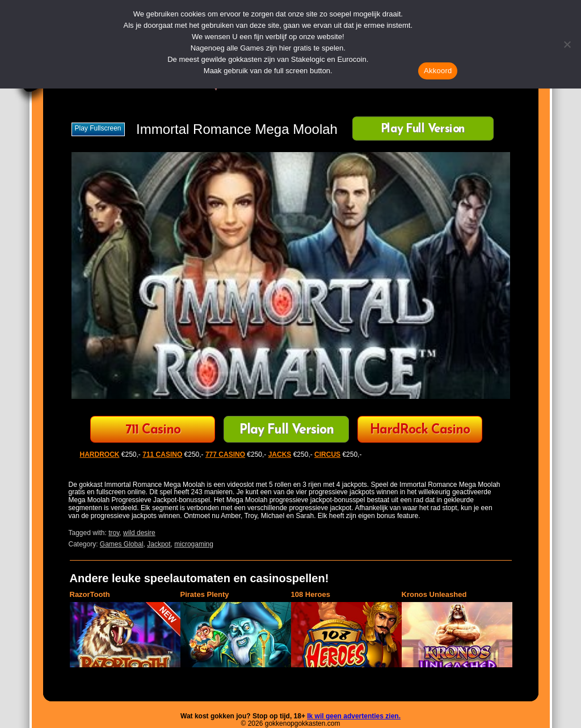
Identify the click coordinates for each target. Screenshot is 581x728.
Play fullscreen (98, 128)
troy (114, 533)
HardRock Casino (420, 430)
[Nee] (567, 44)
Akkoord (438, 71)
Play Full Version (422, 130)
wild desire (139, 533)
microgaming (194, 544)
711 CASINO (162, 455)
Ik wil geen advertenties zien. (354, 716)
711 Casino (153, 430)
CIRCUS (327, 455)
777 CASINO (225, 455)
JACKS (280, 455)
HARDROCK (100, 455)
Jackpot (159, 544)
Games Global (122, 544)
